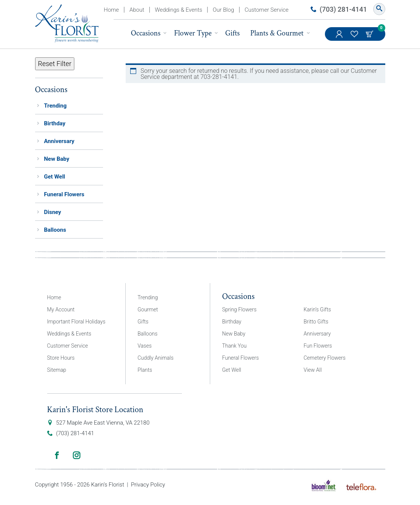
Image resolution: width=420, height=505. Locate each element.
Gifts (233, 33)
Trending (55, 106)
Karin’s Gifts (318, 309)
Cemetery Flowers (325, 358)
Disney (53, 212)
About (137, 10)
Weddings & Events (178, 10)
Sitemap (57, 370)
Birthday (55, 123)
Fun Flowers (318, 346)
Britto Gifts (316, 322)
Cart (370, 34)
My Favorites (355, 38)
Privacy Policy (148, 485)
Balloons (55, 230)
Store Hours (61, 358)
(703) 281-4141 (343, 9)
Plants (145, 370)
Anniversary (59, 141)
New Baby (57, 159)
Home (111, 10)
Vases (145, 346)
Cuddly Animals (156, 358)
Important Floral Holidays (76, 322)
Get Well (55, 177)
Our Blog (223, 10)
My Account (340, 38)
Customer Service (266, 10)
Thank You (235, 346)
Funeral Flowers (64, 194)
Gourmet (148, 309)
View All (313, 370)
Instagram (77, 455)
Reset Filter (55, 64)
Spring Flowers (239, 309)
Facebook (57, 455)
